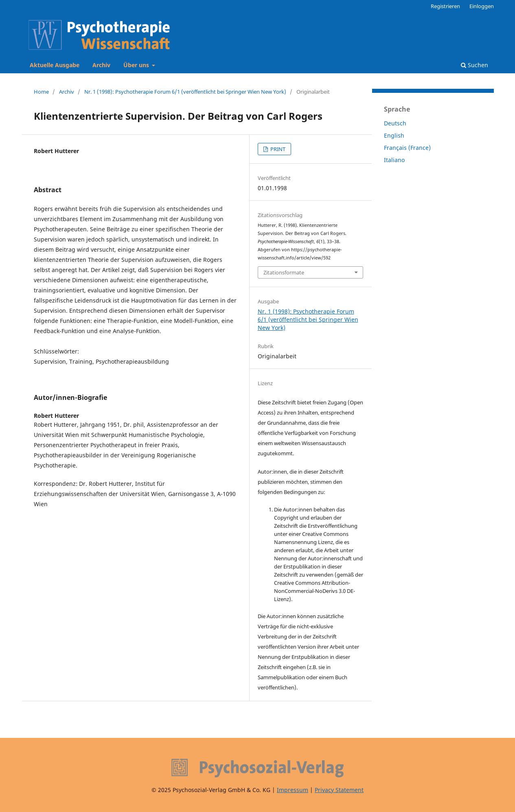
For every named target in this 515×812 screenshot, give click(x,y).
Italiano (394, 160)
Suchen (474, 65)
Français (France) (407, 148)
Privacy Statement (339, 790)
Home (41, 92)
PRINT (277, 149)
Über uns (137, 65)
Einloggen (482, 6)
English (394, 135)
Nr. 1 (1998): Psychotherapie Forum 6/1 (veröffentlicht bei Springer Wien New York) (185, 92)
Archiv (101, 65)
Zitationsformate (284, 272)
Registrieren (445, 6)
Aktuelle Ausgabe (55, 65)
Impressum (293, 790)
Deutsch (395, 123)
